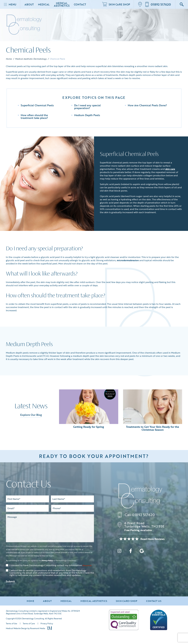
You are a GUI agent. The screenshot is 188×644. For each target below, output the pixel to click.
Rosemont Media (38, 628)
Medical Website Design (16, 628)
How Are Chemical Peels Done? (147, 105)
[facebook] (131, 551)
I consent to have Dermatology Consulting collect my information (51, 565)
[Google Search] (182, 4)
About (29, 4)
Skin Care (116, 4)
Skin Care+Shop (127, 601)
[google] (142, 551)
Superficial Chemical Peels (37, 105)
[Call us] (158, 4)
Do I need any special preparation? (87, 107)
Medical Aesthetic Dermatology (31, 59)
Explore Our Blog (31, 415)
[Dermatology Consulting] (140, 496)
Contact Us (154, 601)
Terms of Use (11, 624)
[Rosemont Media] (49, 629)
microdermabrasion (128, 260)
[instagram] (119, 551)
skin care (170, 169)
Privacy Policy (47, 560)
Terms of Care (29, 624)
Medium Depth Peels (87, 115)
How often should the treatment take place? (34, 116)
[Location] (141, 4)
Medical (44, 4)
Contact (80, 4)
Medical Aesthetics (62, 4)
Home (9, 59)
